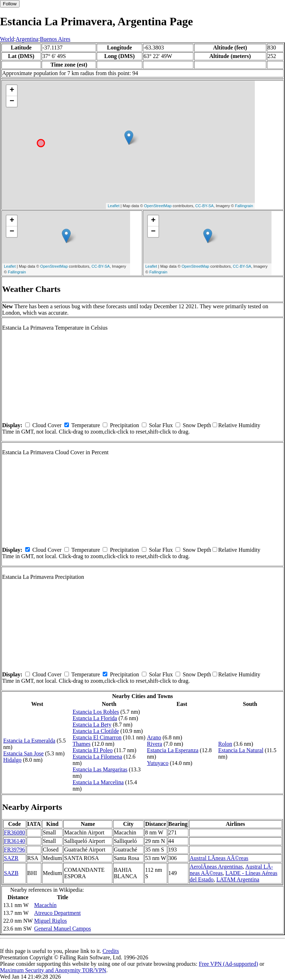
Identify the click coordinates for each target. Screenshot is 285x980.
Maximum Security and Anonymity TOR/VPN (53, 970)
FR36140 (15, 841)
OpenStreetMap (158, 206)
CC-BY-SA (205, 206)
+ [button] (12, 90)
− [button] (12, 101)
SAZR (11, 858)
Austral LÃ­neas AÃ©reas (219, 858)
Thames (82, 744)
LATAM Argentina (238, 879)
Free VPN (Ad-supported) (228, 964)
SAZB (11, 873)
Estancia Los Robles (96, 712)
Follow (10, 4)
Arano (154, 737)
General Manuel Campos (63, 929)
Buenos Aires (55, 39)
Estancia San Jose (23, 753)
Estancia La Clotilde (96, 731)
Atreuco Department (57, 913)
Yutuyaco (158, 763)
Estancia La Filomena (97, 757)
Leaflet (114, 206)
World (7, 39)
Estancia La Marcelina (98, 782)
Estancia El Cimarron (97, 737)
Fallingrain (244, 206)
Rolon (225, 744)
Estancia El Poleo (93, 750)
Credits (111, 951)
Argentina (27, 39)
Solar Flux (161, 425)
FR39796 (15, 850)
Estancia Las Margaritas (100, 769)
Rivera (155, 744)
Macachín (45, 905)
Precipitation (124, 425)
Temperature (86, 425)
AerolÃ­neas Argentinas (216, 867)
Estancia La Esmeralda (29, 741)
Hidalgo (12, 760)
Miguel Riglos (50, 921)
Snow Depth (197, 425)
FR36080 (15, 832)
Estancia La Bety (92, 725)
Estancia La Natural (241, 750)
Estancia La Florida (95, 718)
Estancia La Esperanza (173, 750)
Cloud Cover (47, 425)
